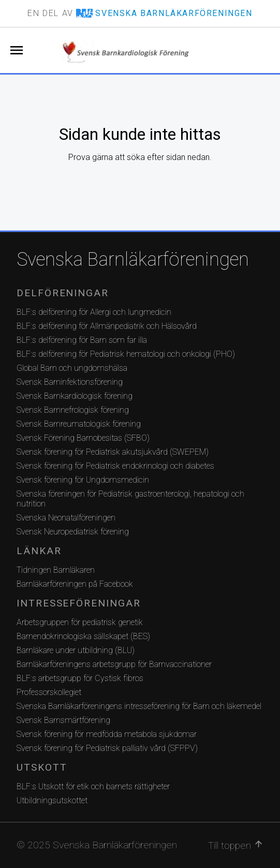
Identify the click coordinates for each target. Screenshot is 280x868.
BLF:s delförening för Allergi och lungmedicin (94, 312)
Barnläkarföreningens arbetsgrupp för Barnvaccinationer (114, 664)
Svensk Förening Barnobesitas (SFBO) (83, 438)
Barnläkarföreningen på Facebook (75, 584)
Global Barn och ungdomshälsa (72, 368)
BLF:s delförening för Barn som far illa (82, 340)
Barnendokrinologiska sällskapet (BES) (83, 636)
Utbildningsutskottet (52, 800)
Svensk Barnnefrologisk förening (73, 410)
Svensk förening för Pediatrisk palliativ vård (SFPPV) (107, 748)
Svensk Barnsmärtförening (63, 720)
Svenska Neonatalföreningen (66, 518)
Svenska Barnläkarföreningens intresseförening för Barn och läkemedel (139, 706)
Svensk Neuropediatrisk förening (73, 532)
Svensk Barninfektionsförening (70, 382)
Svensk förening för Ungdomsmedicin (83, 480)
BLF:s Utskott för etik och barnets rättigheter (93, 786)
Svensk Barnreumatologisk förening (79, 424)
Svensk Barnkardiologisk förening (75, 396)
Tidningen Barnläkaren (56, 570)
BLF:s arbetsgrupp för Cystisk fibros (80, 678)
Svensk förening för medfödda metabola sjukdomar (107, 734)
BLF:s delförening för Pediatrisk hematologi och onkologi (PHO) (126, 354)
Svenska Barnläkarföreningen (133, 259)
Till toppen (236, 845)
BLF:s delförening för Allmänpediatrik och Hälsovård (107, 326)
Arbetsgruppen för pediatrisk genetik (80, 622)
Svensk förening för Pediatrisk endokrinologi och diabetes (115, 466)
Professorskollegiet (49, 692)
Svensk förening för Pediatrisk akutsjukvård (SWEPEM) (113, 452)
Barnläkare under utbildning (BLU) (76, 650)
